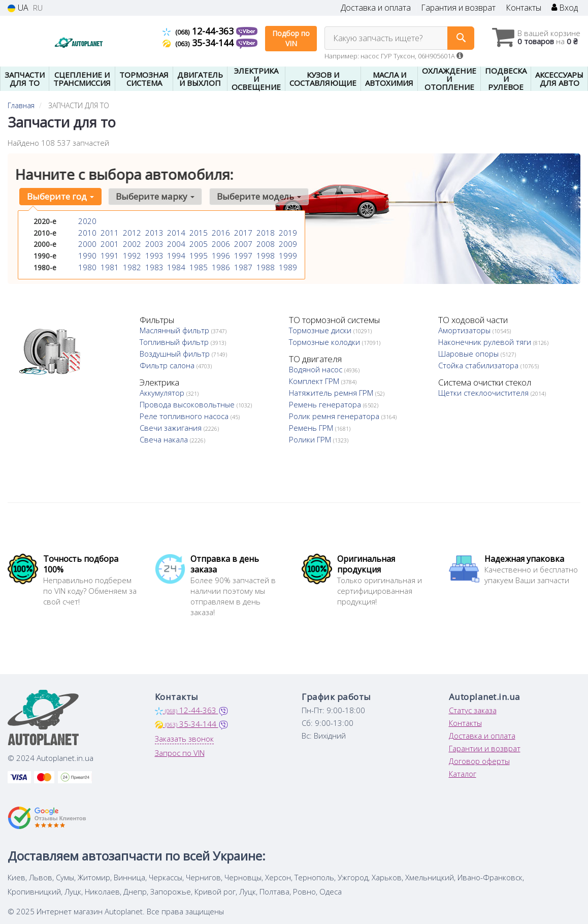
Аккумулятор (163, 393)
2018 (265, 232)
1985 (198, 264)
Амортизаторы (465, 330)
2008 (265, 243)
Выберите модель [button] (252, 196)
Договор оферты (479, 761)
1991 (109, 253)
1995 (198, 253)
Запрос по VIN (180, 753)
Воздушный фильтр (176, 354)
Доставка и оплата (376, 8)
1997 (242, 253)
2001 (109, 243)
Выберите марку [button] (151, 196)
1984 (175, 264)
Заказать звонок (184, 739)
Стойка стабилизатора (479, 365)
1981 (109, 264)
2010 (86, 232)
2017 (242, 232)
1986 (220, 264)
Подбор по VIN (291, 38)
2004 (175, 243)
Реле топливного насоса (185, 416)
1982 (131, 264)
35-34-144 (199, 43)
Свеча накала (165, 439)
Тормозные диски (321, 330)
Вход (565, 8)
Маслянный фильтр (175, 330)
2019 (287, 232)
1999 (287, 253)
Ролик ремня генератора (335, 416)
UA (18, 8)
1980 (86, 264)
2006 (220, 243)
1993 (153, 253)
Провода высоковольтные (188, 404)
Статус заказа (473, 710)
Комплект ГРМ (315, 381)
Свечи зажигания (172, 428)
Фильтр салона (168, 365)
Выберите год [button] (59, 196)
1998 (265, 253)
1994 (175, 253)
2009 (287, 243)
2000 (86, 243)
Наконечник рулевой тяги (486, 342)
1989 (287, 264)
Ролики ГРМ (311, 439)
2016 (220, 232)
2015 (198, 232)
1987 (242, 264)
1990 (86, 253)
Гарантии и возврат (485, 748)
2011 (109, 232)
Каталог (463, 774)
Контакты (524, 8)
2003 (153, 243)
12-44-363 (199, 31)
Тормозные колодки (325, 342)
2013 (153, 232)
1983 (153, 264)
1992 (131, 253)
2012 (131, 232)
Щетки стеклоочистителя (484, 393)
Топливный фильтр (175, 342)
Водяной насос (317, 369)
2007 (242, 243)
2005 (198, 243)
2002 (131, 243)
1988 (265, 264)
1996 (220, 253)
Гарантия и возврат (458, 8)
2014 (175, 232)
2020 (86, 221)
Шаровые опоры (469, 354)
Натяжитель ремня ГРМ (332, 393)
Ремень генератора (326, 404)
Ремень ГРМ (312, 428)
